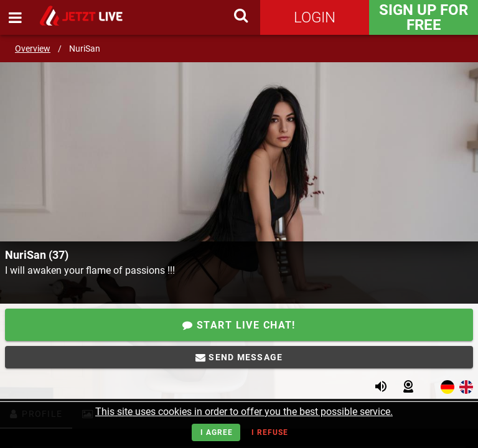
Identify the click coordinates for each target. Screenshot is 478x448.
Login (315, 17)
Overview (33, 49)
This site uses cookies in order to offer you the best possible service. (244, 412)
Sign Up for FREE (424, 17)
